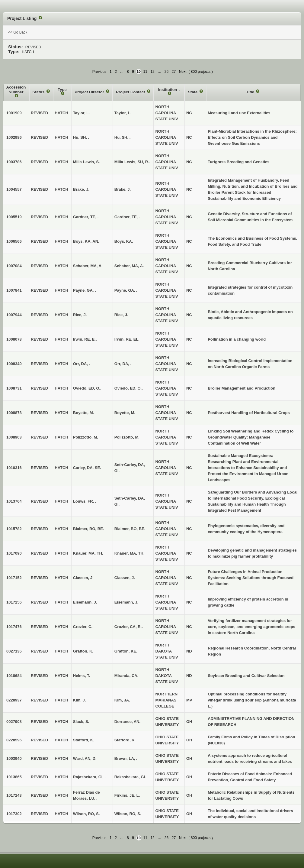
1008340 (14, 364)
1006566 (14, 241)
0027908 (14, 722)
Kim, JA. (122, 700)
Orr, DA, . (123, 364)
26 (166, 72)
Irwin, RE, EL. (127, 339)
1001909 (14, 113)
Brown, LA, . (126, 758)
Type (62, 90)
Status (39, 92)
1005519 (14, 217)
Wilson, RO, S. (128, 814)
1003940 (14, 758)
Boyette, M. (125, 413)
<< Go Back (18, 32)
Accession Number (16, 90)
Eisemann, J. (126, 602)
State (193, 92)
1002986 (14, 137)
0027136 (14, 651)
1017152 (14, 578)
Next (183, 72)
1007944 (14, 315)
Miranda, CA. (126, 676)
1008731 (14, 388)
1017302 (14, 814)
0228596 (14, 740)
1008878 (14, 413)
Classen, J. (125, 578)
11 (145, 72)
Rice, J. (121, 315)
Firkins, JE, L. (127, 795)
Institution (168, 90)
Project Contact (131, 92)
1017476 (14, 627)
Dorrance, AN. (127, 722)
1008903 (14, 437)
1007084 (14, 266)
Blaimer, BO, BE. (130, 529)
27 (174, 72)
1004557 (14, 189)
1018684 (14, 676)
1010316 (14, 468)
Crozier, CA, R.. (129, 627)
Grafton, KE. (126, 651)
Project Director (90, 92)
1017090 (14, 553)
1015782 (14, 529)
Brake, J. (123, 189)
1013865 (14, 777)
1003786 (14, 162)
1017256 (14, 602)
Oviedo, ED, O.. (129, 388)
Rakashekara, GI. (130, 777)
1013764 (14, 501)
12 (152, 72)
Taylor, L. (123, 113)
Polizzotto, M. (127, 437)
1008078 (14, 339)
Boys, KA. (124, 241)
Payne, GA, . (126, 290)
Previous (99, 72)
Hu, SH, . (122, 137)
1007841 (14, 290)
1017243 (14, 795)
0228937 (14, 700)
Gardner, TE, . (127, 217)
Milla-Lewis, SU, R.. (132, 162)
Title (251, 92)
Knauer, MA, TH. (130, 553)
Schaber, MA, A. (129, 266)
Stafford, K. (125, 740)
